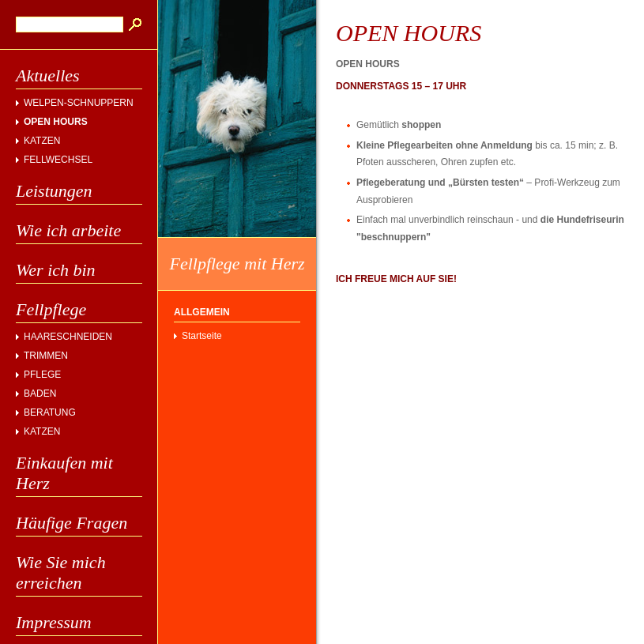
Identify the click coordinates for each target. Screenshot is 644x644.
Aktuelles (48, 75)
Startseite (202, 336)
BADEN (40, 394)
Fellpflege (51, 309)
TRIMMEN (46, 356)
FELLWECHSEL (58, 160)
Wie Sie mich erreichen (61, 572)
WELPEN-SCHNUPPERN (79, 103)
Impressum (54, 622)
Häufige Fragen (72, 523)
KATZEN (42, 141)
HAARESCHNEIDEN (68, 337)
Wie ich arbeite (68, 230)
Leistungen (54, 191)
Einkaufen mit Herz (64, 473)
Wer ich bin (56, 270)
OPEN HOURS (56, 122)
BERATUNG (50, 412)
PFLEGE (42, 375)
